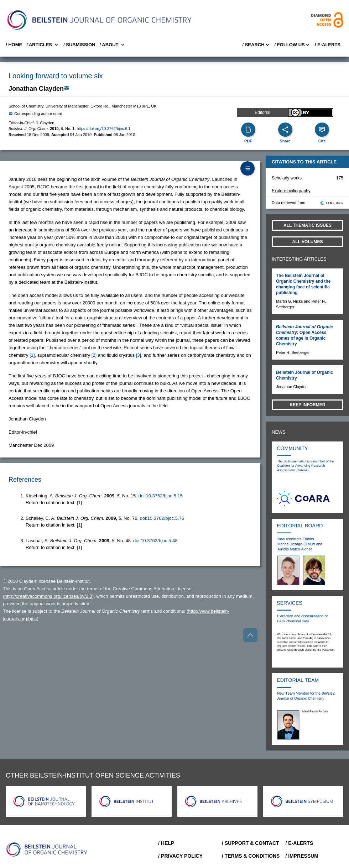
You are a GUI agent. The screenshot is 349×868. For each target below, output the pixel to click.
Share (285, 141)
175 (340, 178)
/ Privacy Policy (180, 856)
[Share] (285, 130)
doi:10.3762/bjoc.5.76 (162, 518)
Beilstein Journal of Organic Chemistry (304, 375)
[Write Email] (67, 88)
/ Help (166, 843)
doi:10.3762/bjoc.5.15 (161, 496)
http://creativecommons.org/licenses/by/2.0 (48, 596)
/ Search (256, 45)
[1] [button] (32, 355)
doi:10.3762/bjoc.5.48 (155, 541)
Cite (322, 141)
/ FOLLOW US (293, 45)
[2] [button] (94, 355)
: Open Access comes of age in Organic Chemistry (304, 335)
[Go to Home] (47, 849)
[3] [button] (139, 355)
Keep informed (308, 405)
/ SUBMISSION (79, 45)
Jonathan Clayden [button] (36, 89)
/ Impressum (302, 856)
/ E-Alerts (328, 45)
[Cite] (322, 130)
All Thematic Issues (308, 225)
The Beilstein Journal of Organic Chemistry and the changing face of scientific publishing (303, 284)
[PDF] (248, 130)
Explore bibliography (291, 191)
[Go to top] (250, 635)
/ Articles (43, 45)
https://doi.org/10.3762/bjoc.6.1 (103, 129)
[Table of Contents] (248, 168)
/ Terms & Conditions (251, 856)
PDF (248, 141)
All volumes (308, 242)
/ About (113, 45)
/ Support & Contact (251, 843)
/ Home (14, 45)
